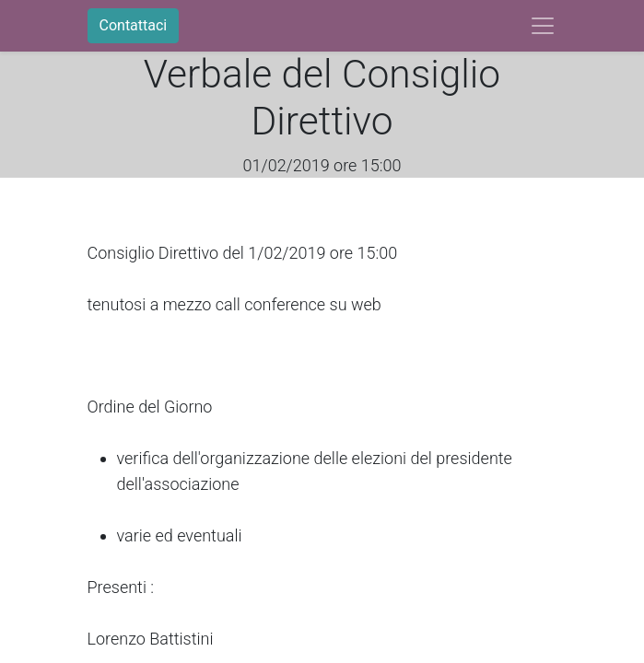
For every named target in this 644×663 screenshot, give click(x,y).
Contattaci (134, 25)
